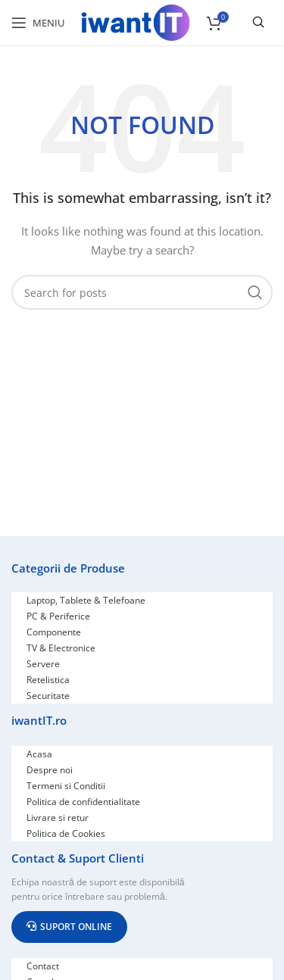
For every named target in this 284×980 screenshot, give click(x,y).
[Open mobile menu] (38, 23)
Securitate (48, 696)
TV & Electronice (61, 648)
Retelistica (48, 680)
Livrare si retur (58, 818)
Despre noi (50, 770)
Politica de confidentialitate (83, 802)
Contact (43, 966)
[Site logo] (136, 22)
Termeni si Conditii (66, 786)
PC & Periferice (58, 616)
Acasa (39, 754)
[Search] (142, 292)
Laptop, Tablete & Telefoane (86, 600)
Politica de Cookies (66, 833)
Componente (54, 632)
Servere (43, 664)
